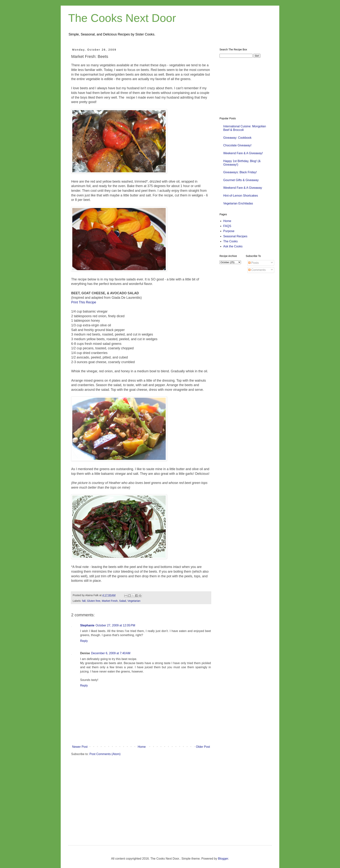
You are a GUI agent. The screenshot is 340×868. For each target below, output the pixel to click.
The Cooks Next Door (122, 18)
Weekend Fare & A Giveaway (243, 188)
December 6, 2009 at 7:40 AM (111, 653)
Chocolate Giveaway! (237, 145)
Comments (257, 270)
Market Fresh (110, 601)
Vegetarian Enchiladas (238, 203)
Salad (123, 601)
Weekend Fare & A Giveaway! (243, 153)
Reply (84, 641)
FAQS (227, 226)
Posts (254, 263)
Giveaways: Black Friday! (240, 172)
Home (142, 747)
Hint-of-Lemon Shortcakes (241, 196)
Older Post (203, 747)
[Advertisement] (96, 797)
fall (84, 601)
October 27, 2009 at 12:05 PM (115, 625)
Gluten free (94, 601)
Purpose (229, 231)
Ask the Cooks (233, 246)
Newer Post (80, 747)
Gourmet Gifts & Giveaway (241, 180)
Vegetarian (134, 601)
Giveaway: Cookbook (237, 138)
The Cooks (230, 241)
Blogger (223, 859)
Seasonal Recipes (235, 236)
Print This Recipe (84, 302)
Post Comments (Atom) (105, 754)
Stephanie (87, 625)
